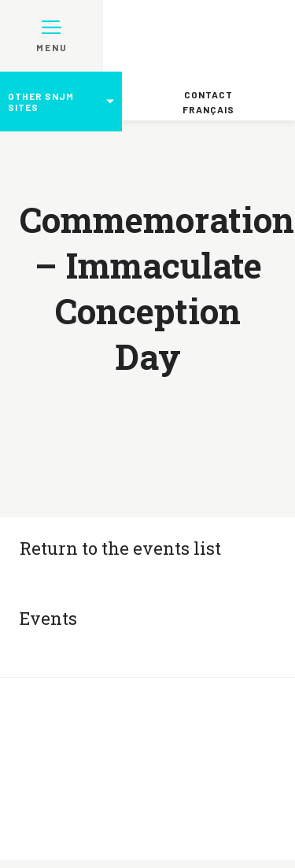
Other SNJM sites (41, 102)
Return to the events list (120, 548)
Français (208, 109)
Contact (208, 94)
